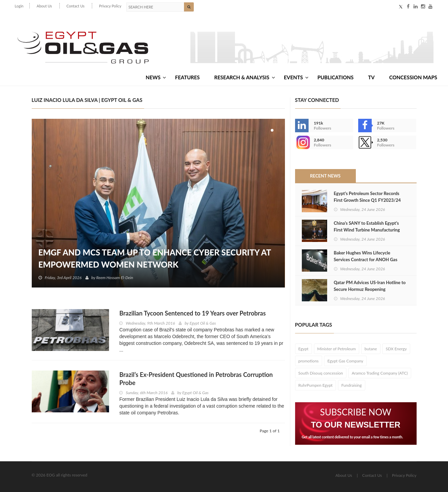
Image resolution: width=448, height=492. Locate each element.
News (156, 77)
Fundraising (352, 385)
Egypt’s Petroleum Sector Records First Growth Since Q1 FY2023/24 (367, 197)
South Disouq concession (321, 373)
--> (302, 142)
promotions (309, 361)
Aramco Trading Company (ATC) (380, 373)
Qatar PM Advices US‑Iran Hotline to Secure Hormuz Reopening (370, 286)
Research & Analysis (245, 77)
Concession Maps (413, 77)
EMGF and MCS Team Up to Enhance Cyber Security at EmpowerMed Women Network (155, 258)
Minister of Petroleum (337, 349)
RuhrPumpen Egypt (316, 385)
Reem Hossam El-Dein (115, 278)
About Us (44, 6)
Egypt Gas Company (345, 361)
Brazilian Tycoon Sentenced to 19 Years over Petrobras (192, 313)
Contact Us (76, 6)
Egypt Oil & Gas (203, 323)
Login (19, 6)
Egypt (304, 349)
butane (371, 349)
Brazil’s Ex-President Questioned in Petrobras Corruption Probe (196, 379)
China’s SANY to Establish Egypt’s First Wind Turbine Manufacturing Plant (367, 230)
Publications (335, 77)
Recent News (325, 176)
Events (296, 77)
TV (371, 77)
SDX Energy (396, 349)
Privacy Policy (110, 6)
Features (187, 77)
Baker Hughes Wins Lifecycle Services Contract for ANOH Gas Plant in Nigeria (366, 259)
